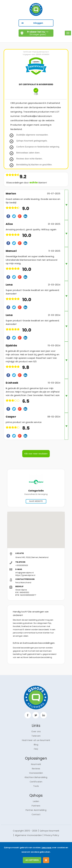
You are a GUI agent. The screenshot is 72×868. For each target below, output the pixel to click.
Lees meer (47, 848)
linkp (44, 715)
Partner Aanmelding (36, 810)
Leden (36, 801)
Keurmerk (36, 764)
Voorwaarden (36, 773)
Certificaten (36, 782)
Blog (36, 745)
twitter (36, 715)
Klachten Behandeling (36, 777)
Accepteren (32, 860)
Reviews (36, 769)
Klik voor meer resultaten (36, 454)
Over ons (36, 731)
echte (34, 182)
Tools (36, 786)
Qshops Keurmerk (49, 831)
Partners (36, 806)
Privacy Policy (52, 835)
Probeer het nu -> (38, 33)
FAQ (36, 749)
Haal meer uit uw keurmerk (36, 740)
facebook (28, 715)
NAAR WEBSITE (36, 501)
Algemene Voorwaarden (28, 835)
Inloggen (38, 23)
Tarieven (36, 736)
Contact (36, 814)
